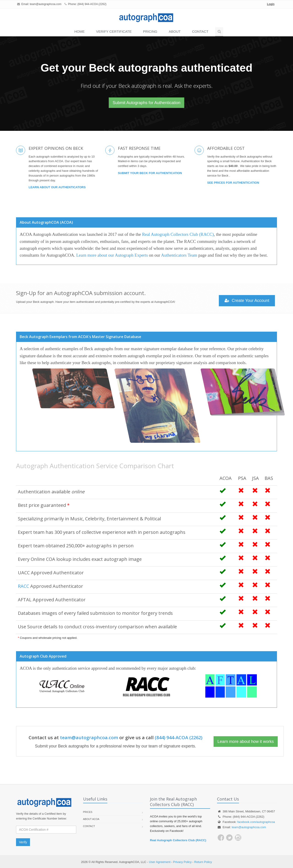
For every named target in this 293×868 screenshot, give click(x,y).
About (175, 31)
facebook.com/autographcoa (256, 822)
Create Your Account (247, 301)
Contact (200, 31)
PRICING (150, 31)
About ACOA (91, 819)
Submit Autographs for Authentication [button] (146, 103)
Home (80, 31)
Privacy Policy (182, 862)
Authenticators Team (179, 255)
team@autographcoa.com (46, 4)
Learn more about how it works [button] (246, 742)
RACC (23, 586)
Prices (88, 812)
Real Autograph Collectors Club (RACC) (178, 234)
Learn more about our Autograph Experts (112, 255)
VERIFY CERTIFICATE (114, 31)
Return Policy (203, 862)
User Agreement (160, 862)
